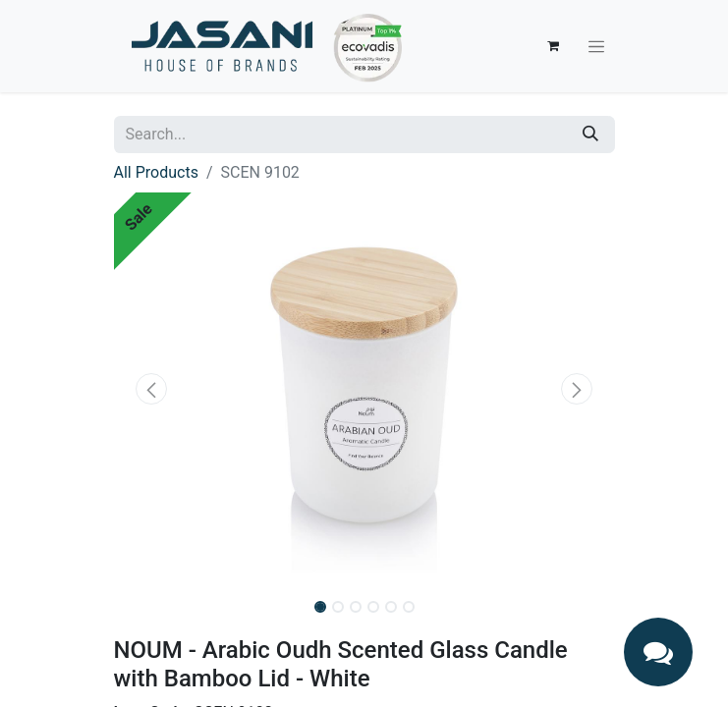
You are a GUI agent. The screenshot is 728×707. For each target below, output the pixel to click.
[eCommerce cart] (553, 46)
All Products (156, 172)
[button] (152, 389)
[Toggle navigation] (596, 46)
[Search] (590, 135)
